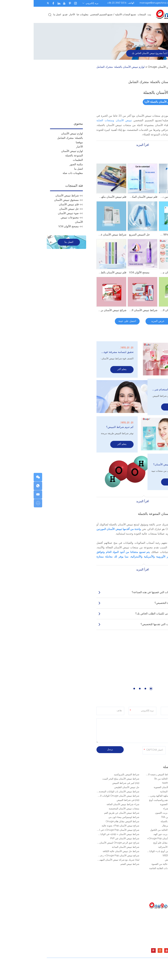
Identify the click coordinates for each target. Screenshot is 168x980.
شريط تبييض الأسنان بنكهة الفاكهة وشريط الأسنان (131, 793)
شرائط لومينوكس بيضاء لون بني (90, 814)
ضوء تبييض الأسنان (101, 933)
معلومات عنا (49, 15)
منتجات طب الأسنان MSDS (142, 853)
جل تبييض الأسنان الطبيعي (93, 785)
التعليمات (44, 159)
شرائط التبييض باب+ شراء (142, 806)
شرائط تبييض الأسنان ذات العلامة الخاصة (135, 866)
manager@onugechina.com (122, 3)
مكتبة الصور (43, 164)
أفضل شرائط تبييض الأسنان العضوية (137, 785)
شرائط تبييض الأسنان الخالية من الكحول (136, 827)
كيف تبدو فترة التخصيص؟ (110, 600)
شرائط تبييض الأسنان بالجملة (141, 819)
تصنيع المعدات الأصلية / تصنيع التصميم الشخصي (80, 15)
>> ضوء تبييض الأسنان (37, 211)
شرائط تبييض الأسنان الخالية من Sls (138, 776)
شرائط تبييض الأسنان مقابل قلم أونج (137, 840)
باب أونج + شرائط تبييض (143, 857)
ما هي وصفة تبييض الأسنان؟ (135, 462)
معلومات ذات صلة (39, 172)
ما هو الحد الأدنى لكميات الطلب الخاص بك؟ (110, 611)
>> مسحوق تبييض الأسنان (35, 199)
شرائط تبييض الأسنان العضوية (141, 802)
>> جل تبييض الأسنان (37, 207)
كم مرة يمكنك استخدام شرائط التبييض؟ (134, 389)
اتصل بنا (24, 15)
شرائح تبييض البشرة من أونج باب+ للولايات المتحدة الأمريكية (126, 849)
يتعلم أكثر (88, 369)
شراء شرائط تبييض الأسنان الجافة (89, 802)
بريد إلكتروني (57, 3)
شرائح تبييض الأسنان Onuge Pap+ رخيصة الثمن (82, 853)
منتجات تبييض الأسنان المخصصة (90, 806)
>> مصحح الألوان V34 (37, 224)
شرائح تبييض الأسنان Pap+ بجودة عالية (87, 823)
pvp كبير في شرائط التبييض (92, 780)
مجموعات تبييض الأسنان (98, 938)
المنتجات (108, 15)
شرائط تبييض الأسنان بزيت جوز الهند (137, 832)
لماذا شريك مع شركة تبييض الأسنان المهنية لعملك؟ (81, 857)
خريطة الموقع (28, 960)
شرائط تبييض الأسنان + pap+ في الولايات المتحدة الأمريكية (77, 832)
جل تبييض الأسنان (101, 928)
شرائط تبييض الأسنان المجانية (141, 789)
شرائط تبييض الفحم (96, 861)
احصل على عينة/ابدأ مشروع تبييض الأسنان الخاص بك (124, 53)
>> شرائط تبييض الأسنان (36, 194)
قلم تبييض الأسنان (101, 923)
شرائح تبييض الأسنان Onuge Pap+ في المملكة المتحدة (78, 827)
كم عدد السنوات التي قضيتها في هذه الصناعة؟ (110, 590)
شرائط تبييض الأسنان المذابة (92, 844)
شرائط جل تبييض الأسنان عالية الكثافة (87, 849)
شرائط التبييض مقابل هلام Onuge (89, 819)
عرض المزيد (124, 321)
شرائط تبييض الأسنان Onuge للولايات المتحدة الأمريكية (79, 793)
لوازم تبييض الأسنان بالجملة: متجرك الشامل (87, 67)
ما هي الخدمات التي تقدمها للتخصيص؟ (110, 622)
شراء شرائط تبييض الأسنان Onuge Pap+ (134, 836)
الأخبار (39, 15)
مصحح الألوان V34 (101, 943)
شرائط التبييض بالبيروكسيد (93, 772)
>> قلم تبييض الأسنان (37, 203)
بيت (116, 15)
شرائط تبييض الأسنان (99, 913)
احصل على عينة (94, 321)
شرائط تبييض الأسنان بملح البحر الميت (87, 776)
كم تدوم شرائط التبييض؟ (86, 425)
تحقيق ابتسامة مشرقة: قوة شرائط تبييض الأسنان (83, 352)
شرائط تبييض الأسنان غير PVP (91, 836)
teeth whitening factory (142, 780)
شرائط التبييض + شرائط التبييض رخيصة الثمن (133, 772)
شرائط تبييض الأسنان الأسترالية (140, 844)
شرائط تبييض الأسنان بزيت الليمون (138, 810)
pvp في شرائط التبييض (94, 797)
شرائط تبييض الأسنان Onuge (131, 67)
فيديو (32, 15)
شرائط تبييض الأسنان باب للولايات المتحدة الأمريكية (81, 789)
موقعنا (46, 142)
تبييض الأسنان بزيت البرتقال (142, 823)
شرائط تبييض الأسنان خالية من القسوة (136, 861)
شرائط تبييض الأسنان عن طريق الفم (88, 810)
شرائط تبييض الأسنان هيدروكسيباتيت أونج (135, 797)
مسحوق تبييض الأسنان (99, 918)
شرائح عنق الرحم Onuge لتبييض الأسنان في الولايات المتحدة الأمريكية (71, 840)
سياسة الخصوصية (146, 964)
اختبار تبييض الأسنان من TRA (141, 814)
